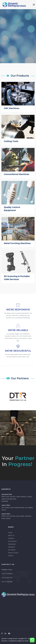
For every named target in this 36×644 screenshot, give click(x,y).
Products (11, 538)
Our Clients (12, 550)
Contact (11, 556)
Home (10, 532)
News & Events (13, 553)
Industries (12, 547)
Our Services (12, 541)
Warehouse (12, 544)
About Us (11, 535)
